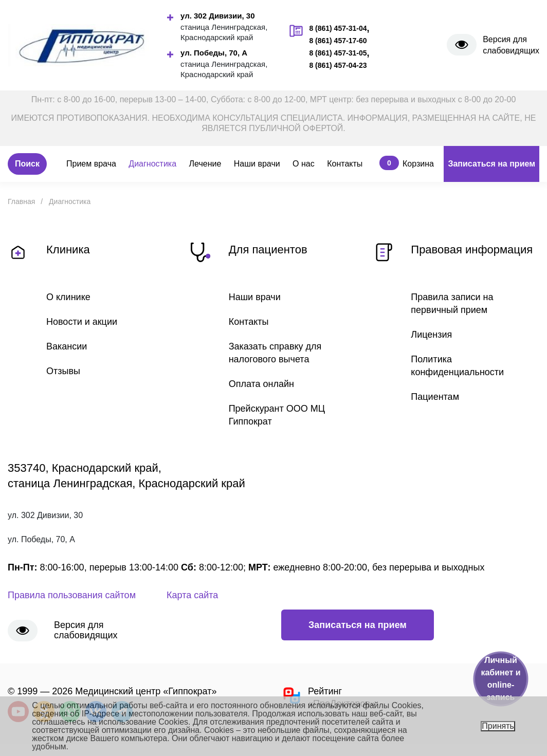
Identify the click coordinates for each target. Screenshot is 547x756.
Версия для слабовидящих (511, 45)
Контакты (345, 164)
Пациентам (435, 397)
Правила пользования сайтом (72, 595)
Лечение (205, 164)
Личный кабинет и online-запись (500, 679)
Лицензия (431, 335)
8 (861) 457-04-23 (338, 65)
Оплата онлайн (261, 384)
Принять (498, 726)
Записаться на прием (491, 164)
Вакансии (67, 346)
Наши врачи (257, 164)
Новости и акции (82, 322)
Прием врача (91, 164)
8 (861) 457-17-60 (338, 41)
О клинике (68, 297)
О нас (304, 164)
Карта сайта (192, 595)
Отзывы (63, 371)
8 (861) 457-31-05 (338, 53)
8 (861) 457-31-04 (338, 28)
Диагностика (152, 164)
